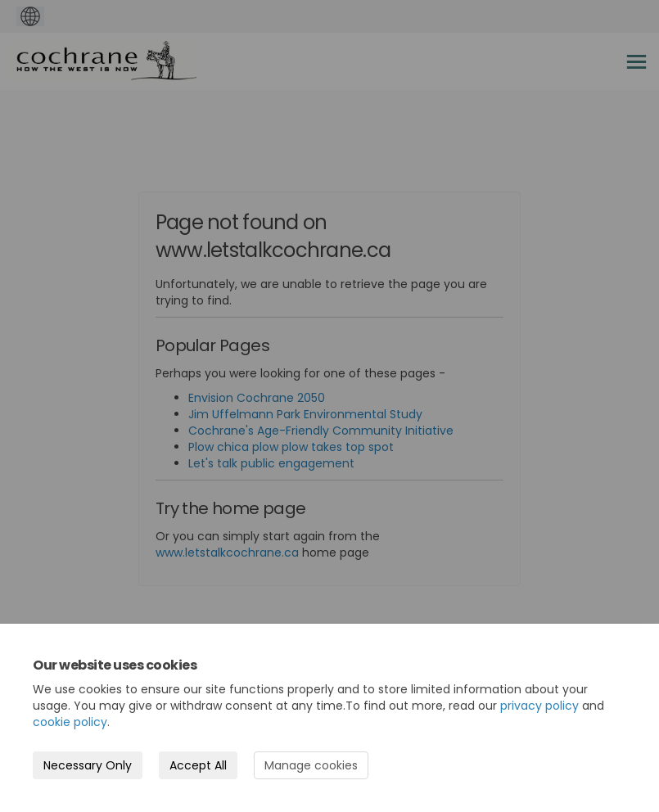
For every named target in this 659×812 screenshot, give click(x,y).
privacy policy (539, 706)
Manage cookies (311, 765)
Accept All (198, 765)
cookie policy (70, 722)
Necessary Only (88, 765)
